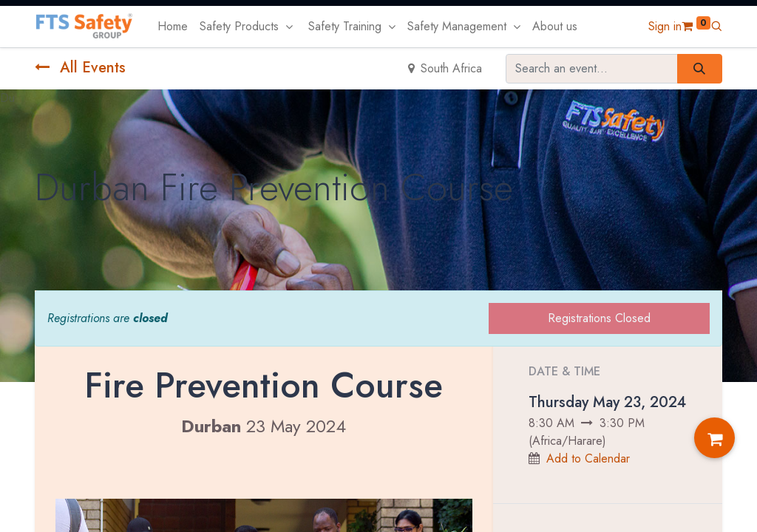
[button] (716, 26)
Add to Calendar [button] (588, 458)
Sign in (665, 26)
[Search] (700, 69)
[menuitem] (173, 27)
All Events (80, 68)
